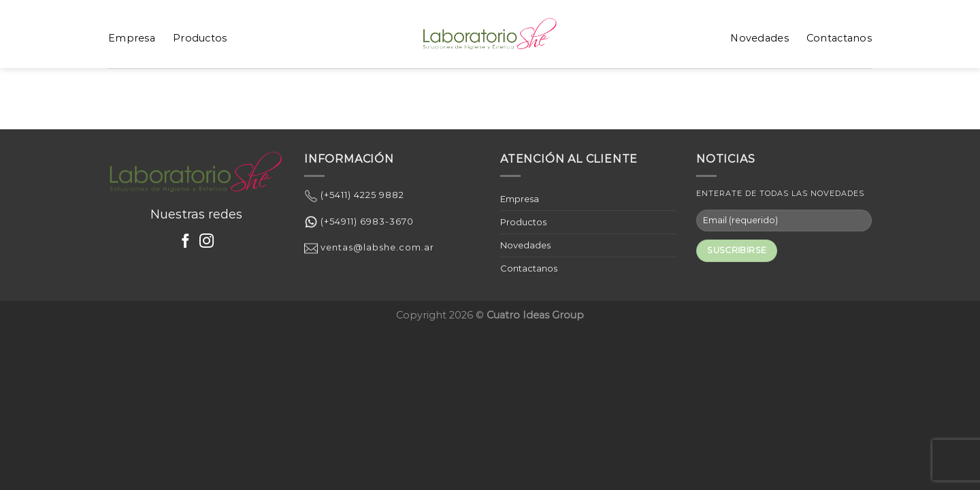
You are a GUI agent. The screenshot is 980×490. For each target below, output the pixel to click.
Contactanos (839, 38)
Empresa (132, 38)
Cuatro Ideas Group (535, 315)
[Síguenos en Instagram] (207, 242)
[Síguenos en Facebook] (185, 242)
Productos (200, 38)
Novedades (759, 38)
